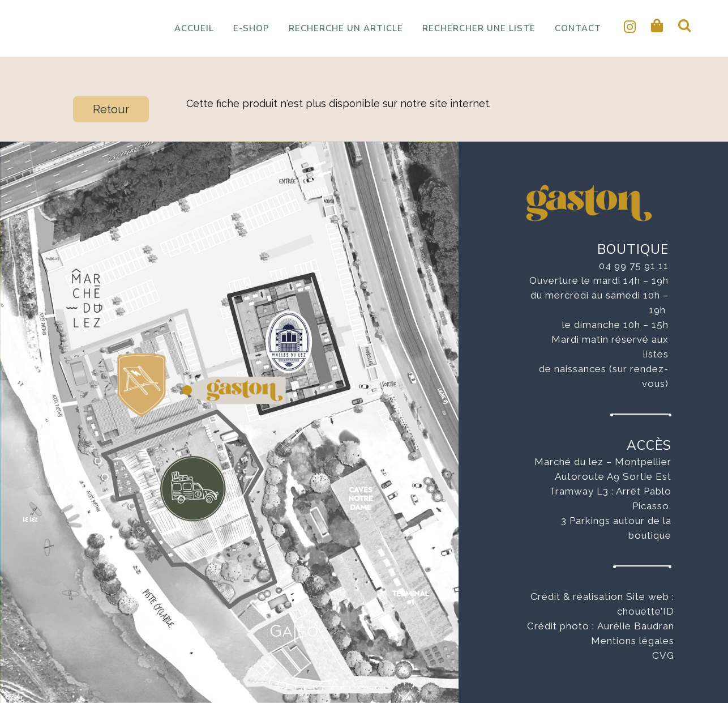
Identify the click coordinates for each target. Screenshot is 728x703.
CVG (663, 655)
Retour (111, 109)
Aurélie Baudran (636, 626)
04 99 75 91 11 (634, 266)
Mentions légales (633, 641)
